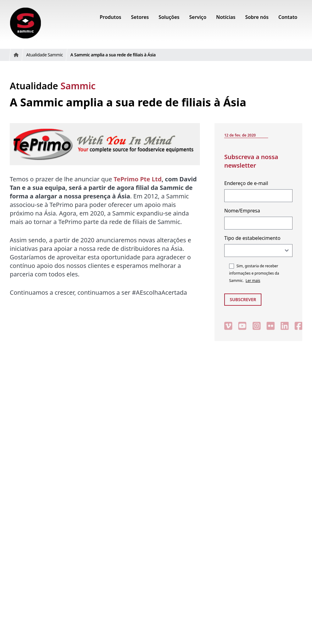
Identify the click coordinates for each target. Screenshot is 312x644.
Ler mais (253, 281)
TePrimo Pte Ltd (138, 179)
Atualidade (53, 86)
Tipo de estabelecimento (252, 238)
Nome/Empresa (242, 211)
